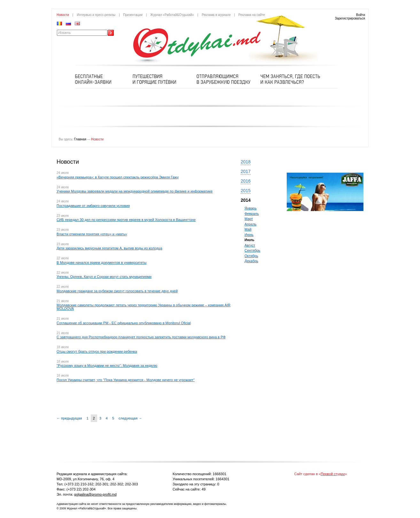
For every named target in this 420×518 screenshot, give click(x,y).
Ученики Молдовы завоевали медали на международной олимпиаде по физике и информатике (135, 191)
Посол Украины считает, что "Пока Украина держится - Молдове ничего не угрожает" (126, 380)
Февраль (252, 214)
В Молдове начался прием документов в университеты (101, 263)
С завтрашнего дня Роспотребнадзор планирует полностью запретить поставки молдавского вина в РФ (141, 337)
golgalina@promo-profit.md (95, 494)
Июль (249, 240)
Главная (80, 139)
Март (249, 219)
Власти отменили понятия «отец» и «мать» (92, 234)
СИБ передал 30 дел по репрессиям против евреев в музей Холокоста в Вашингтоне (126, 220)
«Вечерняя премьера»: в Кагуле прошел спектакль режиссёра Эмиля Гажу (118, 177)
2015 (246, 191)
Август (250, 245)
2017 (246, 171)
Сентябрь (252, 250)
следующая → (130, 418)
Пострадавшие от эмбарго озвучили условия (93, 206)
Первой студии (333, 474)
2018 (246, 162)
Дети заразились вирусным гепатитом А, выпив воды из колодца (109, 248)
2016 (246, 181)
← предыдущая (69, 418)
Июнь (249, 235)
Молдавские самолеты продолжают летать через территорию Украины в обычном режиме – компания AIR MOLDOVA (144, 307)
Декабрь (251, 261)
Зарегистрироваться (350, 18)
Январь (251, 208)
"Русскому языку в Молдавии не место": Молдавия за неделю (107, 365)
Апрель (250, 224)
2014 (246, 200)
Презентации (133, 15)
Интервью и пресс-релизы (96, 15)
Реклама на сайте (252, 15)
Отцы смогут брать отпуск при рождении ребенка (97, 351)
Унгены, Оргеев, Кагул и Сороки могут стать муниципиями (104, 277)
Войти (361, 15)
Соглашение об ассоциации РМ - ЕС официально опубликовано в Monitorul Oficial (124, 323)
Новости (63, 15)
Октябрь (251, 256)
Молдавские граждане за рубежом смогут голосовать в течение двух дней (117, 291)
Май (248, 229)
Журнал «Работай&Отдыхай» (172, 15)
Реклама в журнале (216, 15)
